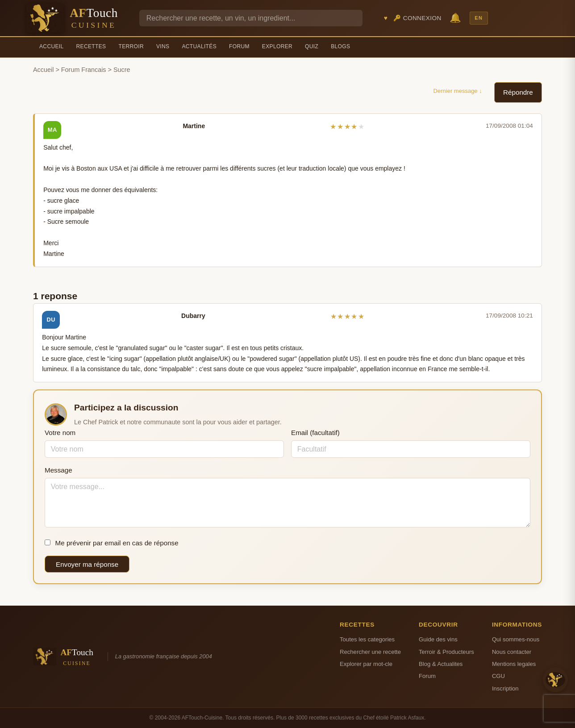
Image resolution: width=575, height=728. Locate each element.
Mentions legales (514, 664)
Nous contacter (512, 652)
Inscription (505, 688)
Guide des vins (438, 639)
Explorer (277, 46)
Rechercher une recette (370, 652)
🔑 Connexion (417, 18)
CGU (498, 676)
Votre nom (60, 433)
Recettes (91, 46)
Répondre (518, 92)
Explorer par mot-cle (366, 664)
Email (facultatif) (315, 433)
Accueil (52, 46)
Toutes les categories (367, 639)
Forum (239, 46)
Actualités (199, 46)
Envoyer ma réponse (87, 564)
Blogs (340, 46)
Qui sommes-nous (516, 639)
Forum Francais (84, 70)
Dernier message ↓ (458, 91)
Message (58, 470)
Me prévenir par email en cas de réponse (112, 543)
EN (479, 18)
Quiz (312, 46)
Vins (163, 46)
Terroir (131, 46)
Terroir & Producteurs (446, 652)
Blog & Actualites (441, 664)
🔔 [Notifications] (455, 18)
